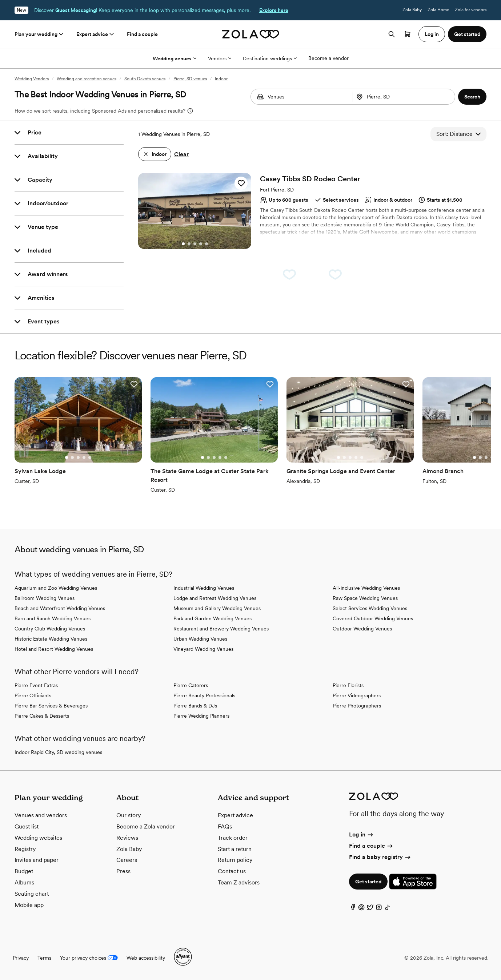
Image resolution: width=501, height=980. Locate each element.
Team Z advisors (239, 882)
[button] (472, 97)
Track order (233, 838)
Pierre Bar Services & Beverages (51, 706)
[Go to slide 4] (201, 244)
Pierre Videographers (357, 695)
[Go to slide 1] (183, 244)
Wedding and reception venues (87, 79)
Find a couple (142, 34)
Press (123, 871)
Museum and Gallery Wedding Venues (217, 608)
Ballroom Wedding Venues (45, 598)
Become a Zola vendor (146, 826)
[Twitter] (370, 909)
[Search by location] (401, 97)
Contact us (232, 871)
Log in (362, 834)
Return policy (235, 860)
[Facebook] (353, 909)
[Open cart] (408, 34)
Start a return (235, 849)
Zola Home (438, 10)
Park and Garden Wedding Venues (213, 618)
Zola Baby (412, 10)
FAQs (225, 826)
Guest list (27, 826)
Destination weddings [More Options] (270, 59)
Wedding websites (38, 838)
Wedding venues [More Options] (175, 59)
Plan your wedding (40, 34)
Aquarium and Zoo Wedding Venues (56, 588)
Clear (181, 154)
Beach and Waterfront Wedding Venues (60, 608)
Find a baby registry (380, 857)
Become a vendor (328, 58)
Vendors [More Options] (220, 59)
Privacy (21, 958)
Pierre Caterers (191, 685)
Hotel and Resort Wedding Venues (54, 649)
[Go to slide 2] (189, 244)
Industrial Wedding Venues (204, 588)
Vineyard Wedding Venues (203, 649)
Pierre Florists (348, 685)
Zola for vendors (471, 10)
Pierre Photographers (357, 706)
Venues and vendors (41, 815)
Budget (24, 871)
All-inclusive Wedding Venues (366, 588)
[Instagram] (379, 909)
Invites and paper (37, 860)
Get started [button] (467, 34)
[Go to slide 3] (195, 244)
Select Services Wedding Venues (370, 608)
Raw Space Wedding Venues (365, 598)
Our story (129, 815)
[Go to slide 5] (207, 244)
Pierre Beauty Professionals (204, 695)
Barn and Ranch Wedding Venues (53, 618)
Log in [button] (432, 34)
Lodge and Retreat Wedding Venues (215, 598)
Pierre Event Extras (36, 685)
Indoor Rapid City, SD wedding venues (58, 752)
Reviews (127, 838)
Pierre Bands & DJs (195, 706)
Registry (25, 849)
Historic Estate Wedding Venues (51, 639)
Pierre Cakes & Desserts (42, 716)
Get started (368, 882)
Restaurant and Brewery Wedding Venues (221, 629)
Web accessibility (146, 958)
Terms (44, 958)
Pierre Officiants (33, 695)
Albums (24, 882)
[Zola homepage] (251, 34)
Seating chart (32, 894)
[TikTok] (388, 909)
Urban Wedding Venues (200, 639)
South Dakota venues (145, 79)
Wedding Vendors (32, 79)
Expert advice (96, 34)
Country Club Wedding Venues (50, 629)
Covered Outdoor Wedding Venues (373, 618)
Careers (127, 860)
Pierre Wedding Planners (201, 716)
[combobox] (405, 97)
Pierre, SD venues (190, 79)
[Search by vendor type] (302, 97)
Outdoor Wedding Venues (362, 629)
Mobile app (29, 905)
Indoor (221, 79)
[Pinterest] (361, 909)
